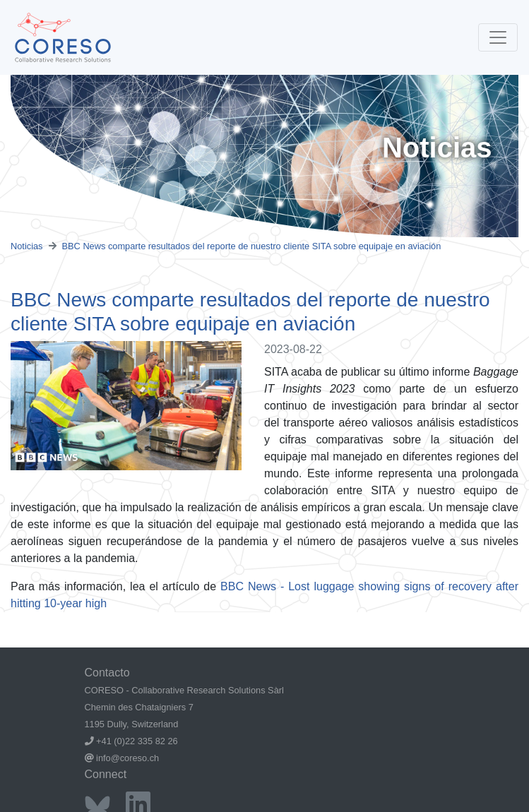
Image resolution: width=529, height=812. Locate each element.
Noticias (27, 246)
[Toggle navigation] (498, 37)
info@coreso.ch (127, 758)
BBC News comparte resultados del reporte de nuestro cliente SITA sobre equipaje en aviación (252, 246)
